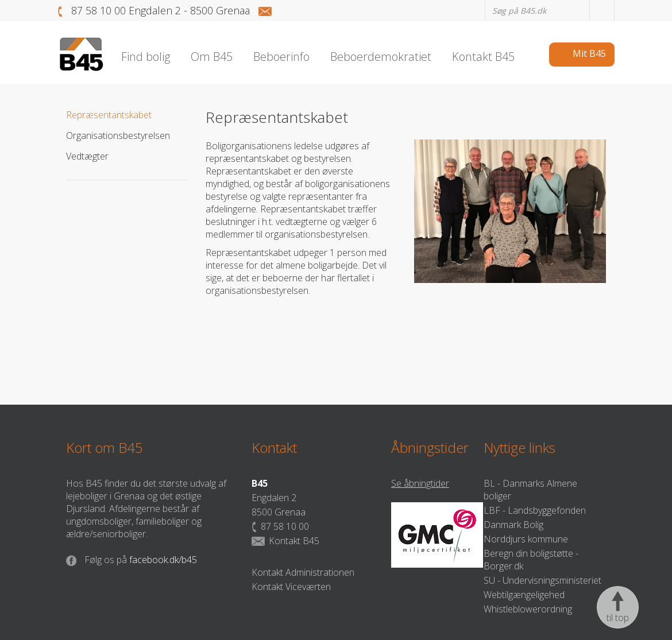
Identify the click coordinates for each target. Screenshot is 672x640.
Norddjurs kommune (526, 539)
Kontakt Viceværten (291, 587)
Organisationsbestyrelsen (118, 135)
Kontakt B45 (285, 541)
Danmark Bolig (513, 525)
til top (618, 607)
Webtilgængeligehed (524, 595)
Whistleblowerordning (528, 609)
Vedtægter (87, 156)
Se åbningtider (420, 483)
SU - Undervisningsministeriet (542, 580)
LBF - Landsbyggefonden (535, 510)
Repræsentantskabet (109, 115)
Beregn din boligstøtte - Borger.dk (531, 560)
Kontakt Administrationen (303, 572)
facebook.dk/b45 (132, 560)
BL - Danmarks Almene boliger (530, 490)
